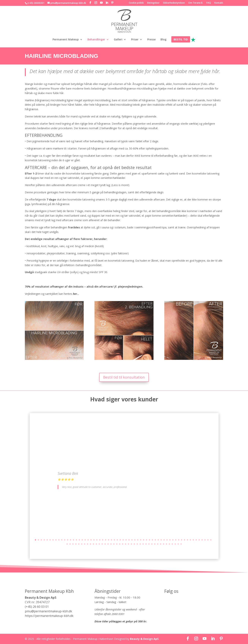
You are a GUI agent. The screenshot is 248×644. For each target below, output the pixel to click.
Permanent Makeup (66, 40)
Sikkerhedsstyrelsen (174, 3)
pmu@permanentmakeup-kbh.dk (48, 611)
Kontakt (219, 3)
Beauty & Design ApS (144, 639)
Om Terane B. (196, 3)
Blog (163, 40)
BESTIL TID (181, 40)
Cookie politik (136, 3)
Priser (135, 40)
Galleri (118, 40)
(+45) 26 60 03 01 (37, 607)
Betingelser (153, 3)
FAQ (209, 3)
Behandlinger (96, 40)
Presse (151, 40)
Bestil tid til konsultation (124, 377)
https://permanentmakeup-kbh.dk (49, 616)
